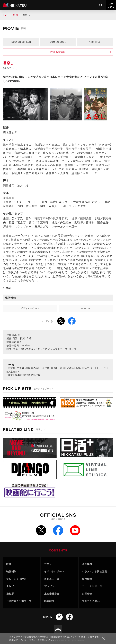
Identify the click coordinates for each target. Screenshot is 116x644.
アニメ (48, 564)
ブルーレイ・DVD (16, 579)
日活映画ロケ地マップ (19, 601)
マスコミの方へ (91, 601)
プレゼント (50, 586)
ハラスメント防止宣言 (95, 572)
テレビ (10, 586)
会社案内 (87, 564)
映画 (15, 15)
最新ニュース (52, 579)
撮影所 (10, 594)
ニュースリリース (92, 586)
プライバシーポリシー (27, 640)
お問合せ (87, 594)
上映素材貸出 (52, 594)
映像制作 (11, 572)
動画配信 (49, 601)
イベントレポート (54, 572)
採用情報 (87, 579)
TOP (6, 15)
